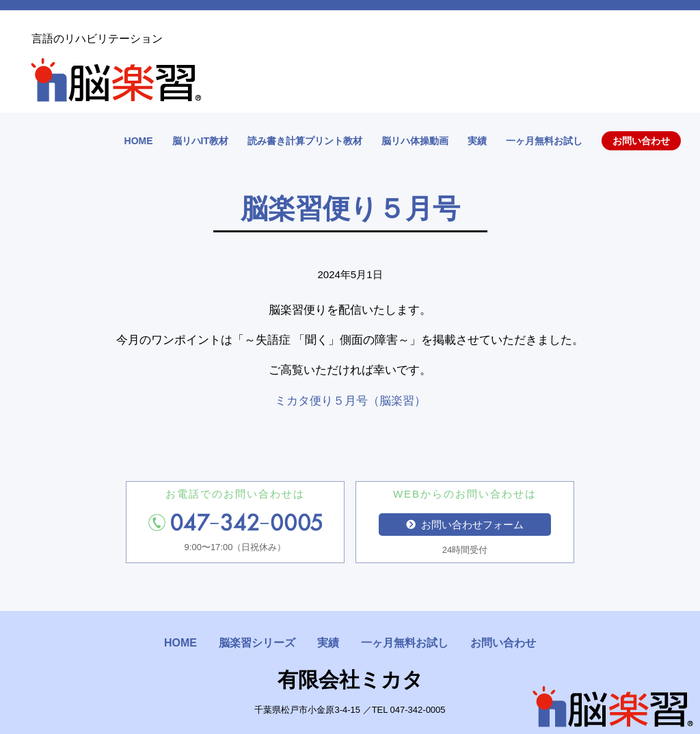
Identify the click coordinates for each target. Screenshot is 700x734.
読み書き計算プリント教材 (305, 141)
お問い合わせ (641, 141)
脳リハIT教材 (200, 141)
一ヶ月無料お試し (544, 141)
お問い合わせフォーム (465, 525)
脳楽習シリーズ (257, 643)
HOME (139, 141)
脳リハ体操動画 (415, 141)
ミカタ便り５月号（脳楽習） (350, 401)
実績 (477, 141)
